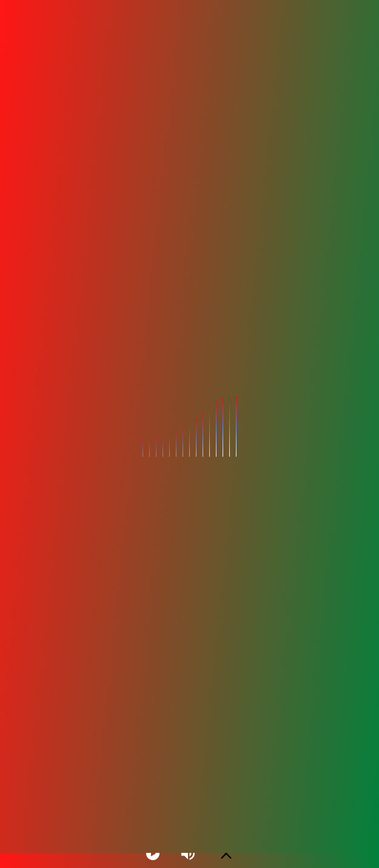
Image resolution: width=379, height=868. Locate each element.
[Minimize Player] (226, 853)
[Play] (153, 853)
